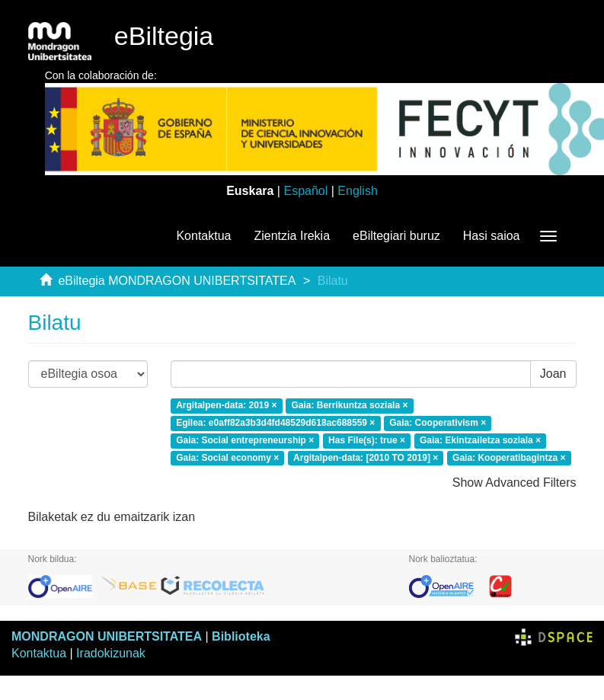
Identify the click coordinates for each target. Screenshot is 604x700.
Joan (553, 374)
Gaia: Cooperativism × (438, 423)
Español (305, 191)
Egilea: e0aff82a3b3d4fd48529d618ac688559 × (275, 423)
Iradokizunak (111, 653)
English (357, 191)
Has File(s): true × (367, 440)
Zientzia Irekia (292, 236)
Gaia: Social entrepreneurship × (245, 440)
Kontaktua (203, 236)
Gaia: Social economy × (227, 458)
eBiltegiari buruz (396, 236)
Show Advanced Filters (515, 483)
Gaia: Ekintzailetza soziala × (480, 440)
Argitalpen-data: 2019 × (226, 405)
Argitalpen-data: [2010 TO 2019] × (366, 458)
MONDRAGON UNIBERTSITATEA (107, 636)
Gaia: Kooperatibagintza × (509, 458)
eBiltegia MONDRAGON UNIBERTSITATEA (177, 281)
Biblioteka (241, 636)
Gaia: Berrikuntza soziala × (349, 405)
